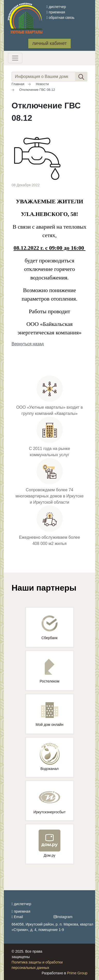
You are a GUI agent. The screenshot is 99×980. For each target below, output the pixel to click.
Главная (18, 84)
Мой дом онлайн (50, 714)
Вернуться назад (28, 344)
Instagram (63, 917)
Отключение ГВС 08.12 (37, 90)
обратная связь (60, 18)
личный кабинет (49, 43)
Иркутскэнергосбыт (49, 800)
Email (17, 917)
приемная (56, 12)
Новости (42, 84)
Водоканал (50, 757)
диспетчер (56, 7)
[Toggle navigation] (15, 58)
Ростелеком (49, 671)
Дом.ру (49, 844)
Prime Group (77, 973)
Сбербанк (49, 628)
